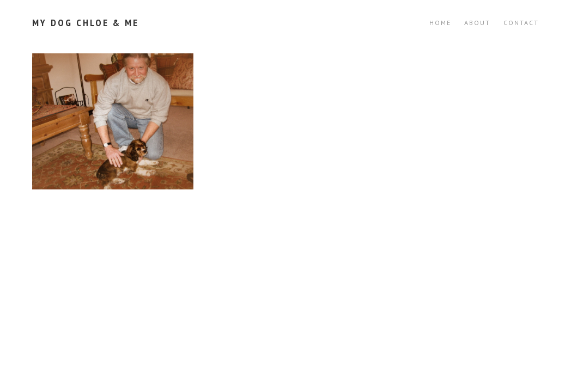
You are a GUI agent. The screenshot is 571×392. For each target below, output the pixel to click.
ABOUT (477, 23)
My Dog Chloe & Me (86, 23)
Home (440, 23)
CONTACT (521, 23)
